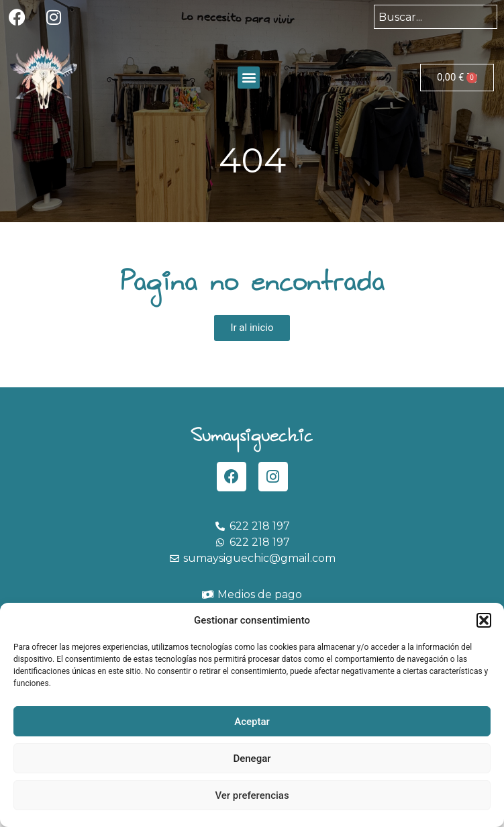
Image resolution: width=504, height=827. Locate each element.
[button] (484, 620)
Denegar (252, 759)
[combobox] (436, 17)
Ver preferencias (252, 795)
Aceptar (252, 722)
